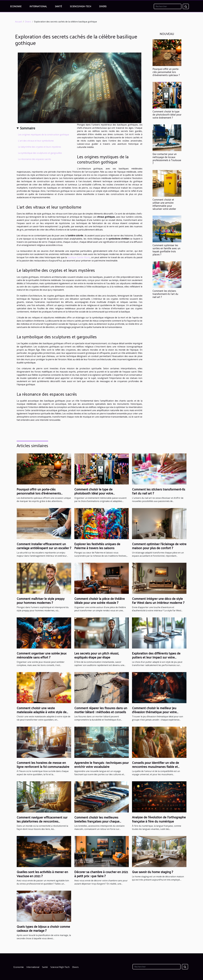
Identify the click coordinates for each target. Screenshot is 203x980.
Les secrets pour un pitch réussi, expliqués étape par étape (97, 655)
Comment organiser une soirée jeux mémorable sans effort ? (42, 655)
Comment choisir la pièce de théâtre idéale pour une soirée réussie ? (100, 600)
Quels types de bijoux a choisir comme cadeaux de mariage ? (43, 928)
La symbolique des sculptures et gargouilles (40, 153)
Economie (16, 6)
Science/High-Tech (81, 6)
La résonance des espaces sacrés (35, 159)
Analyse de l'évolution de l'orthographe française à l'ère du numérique (159, 819)
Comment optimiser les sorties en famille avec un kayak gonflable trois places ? (166, 250)
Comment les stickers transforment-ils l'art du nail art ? (165, 294)
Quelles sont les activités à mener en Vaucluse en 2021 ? (42, 874)
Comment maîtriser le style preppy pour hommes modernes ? (41, 600)
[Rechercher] (168, 6)
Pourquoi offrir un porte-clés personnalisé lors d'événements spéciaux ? (166, 72)
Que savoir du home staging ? (152, 872)
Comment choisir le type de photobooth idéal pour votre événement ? (167, 114)
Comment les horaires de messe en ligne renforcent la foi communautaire (43, 765)
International (38, 6)
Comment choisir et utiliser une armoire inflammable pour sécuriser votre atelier (164, 204)
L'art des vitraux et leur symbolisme (36, 141)
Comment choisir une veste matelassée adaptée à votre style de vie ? (42, 712)
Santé (58, 6)
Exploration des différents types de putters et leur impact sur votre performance (156, 657)
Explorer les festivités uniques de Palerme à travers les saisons (97, 546)
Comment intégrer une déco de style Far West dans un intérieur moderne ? (158, 600)
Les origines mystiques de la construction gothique (44, 135)
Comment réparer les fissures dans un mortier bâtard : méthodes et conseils (101, 710)
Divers (103, 6)
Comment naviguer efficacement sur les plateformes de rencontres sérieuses (42, 821)
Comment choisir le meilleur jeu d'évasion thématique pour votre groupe (154, 712)
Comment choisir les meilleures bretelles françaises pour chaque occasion (97, 821)
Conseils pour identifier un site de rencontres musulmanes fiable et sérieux (155, 767)
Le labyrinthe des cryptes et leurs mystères (40, 147)
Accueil (18, 22)
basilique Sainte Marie (79, 257)
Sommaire (28, 128)
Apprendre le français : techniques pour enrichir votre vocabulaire (101, 765)
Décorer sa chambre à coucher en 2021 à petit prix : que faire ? (101, 874)
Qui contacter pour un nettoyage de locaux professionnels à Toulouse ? (167, 158)
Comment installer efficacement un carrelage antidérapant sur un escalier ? (44, 546)
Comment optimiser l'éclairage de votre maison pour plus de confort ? (159, 546)
